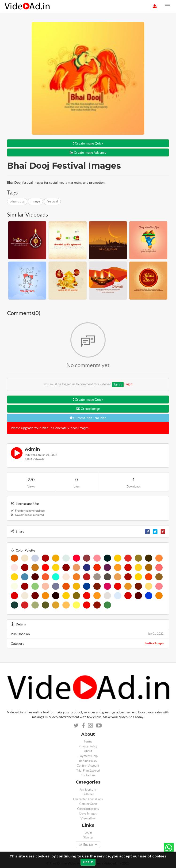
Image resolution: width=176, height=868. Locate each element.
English (88, 845)
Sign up (118, 384)
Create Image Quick (88, 143)
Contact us (88, 775)
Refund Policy (88, 761)
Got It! (88, 862)
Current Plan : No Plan (88, 418)
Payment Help (88, 756)
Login (128, 384)
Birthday (88, 794)
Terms (88, 741)
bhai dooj (17, 201)
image (35, 201)
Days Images (88, 813)
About (88, 751)
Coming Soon (88, 804)
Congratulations (88, 809)
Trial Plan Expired (88, 771)
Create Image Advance (88, 152)
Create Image (88, 409)
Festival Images (154, 643)
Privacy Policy (88, 746)
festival (52, 201)
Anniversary (88, 790)
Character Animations (88, 799)
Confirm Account (88, 766)
